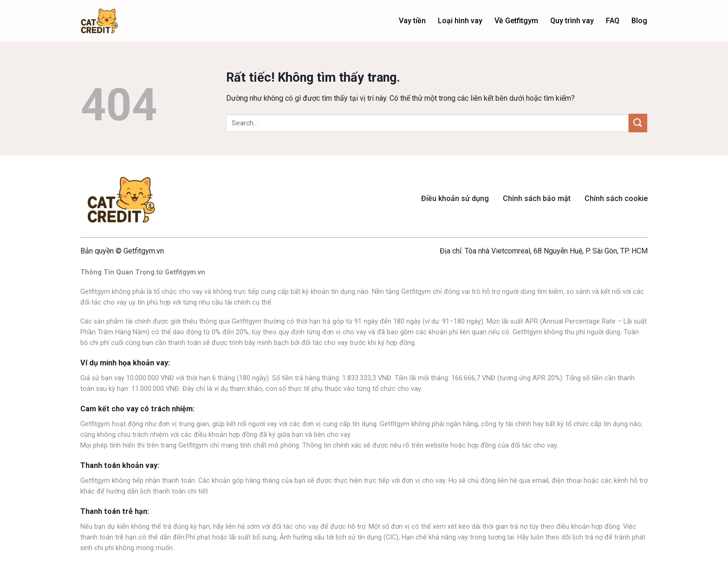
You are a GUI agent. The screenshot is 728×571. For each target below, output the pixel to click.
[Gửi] (638, 123)
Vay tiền (412, 21)
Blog (639, 21)
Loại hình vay (460, 21)
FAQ (613, 21)
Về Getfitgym (516, 21)
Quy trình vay (572, 21)
